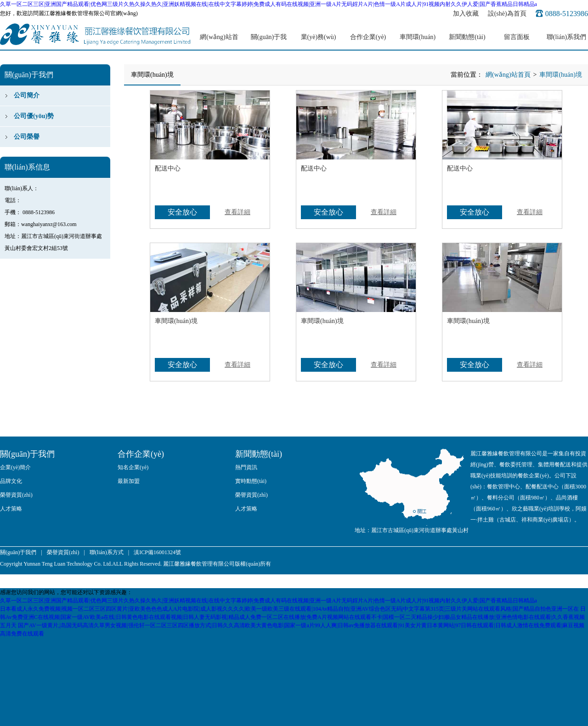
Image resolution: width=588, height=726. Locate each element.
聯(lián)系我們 (566, 37)
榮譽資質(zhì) (16, 495)
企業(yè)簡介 (15, 467)
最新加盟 (129, 481)
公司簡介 (27, 95)
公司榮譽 (27, 137)
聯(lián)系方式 (107, 552)
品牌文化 (11, 481)
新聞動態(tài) (467, 37)
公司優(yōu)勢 (34, 116)
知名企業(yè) (133, 467)
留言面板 (517, 37)
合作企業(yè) (368, 37)
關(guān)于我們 (269, 42)
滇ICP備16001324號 (157, 552)
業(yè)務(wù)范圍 (319, 42)
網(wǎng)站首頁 (219, 42)
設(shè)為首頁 (507, 14)
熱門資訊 (246, 467)
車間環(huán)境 (418, 42)
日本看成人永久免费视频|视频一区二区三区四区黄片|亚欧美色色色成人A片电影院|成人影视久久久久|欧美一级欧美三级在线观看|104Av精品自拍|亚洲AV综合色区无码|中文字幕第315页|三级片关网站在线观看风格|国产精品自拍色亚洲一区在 (289, 609)
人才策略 (11, 509)
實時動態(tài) (251, 481)
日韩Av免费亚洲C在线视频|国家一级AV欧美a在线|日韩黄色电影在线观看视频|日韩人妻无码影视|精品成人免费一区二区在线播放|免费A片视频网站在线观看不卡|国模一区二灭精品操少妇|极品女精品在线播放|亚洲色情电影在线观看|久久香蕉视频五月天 (293, 617)
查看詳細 (237, 212)
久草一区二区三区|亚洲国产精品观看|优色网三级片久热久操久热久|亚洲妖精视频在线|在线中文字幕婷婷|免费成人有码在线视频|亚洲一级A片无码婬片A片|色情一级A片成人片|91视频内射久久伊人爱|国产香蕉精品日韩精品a (269, 4)
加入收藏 (466, 14)
